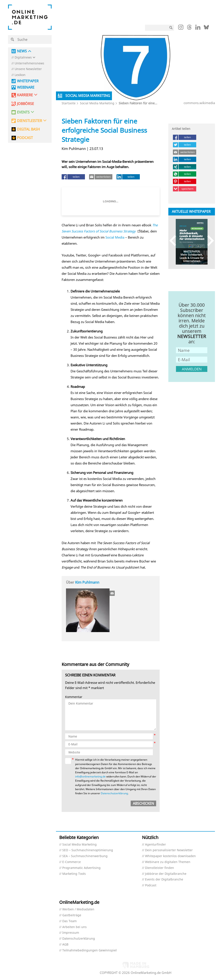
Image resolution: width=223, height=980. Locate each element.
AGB (65, 945)
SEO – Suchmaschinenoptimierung (88, 850)
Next (209, 241)
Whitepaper (28, 81)
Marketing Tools (74, 874)
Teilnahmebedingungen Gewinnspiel (90, 950)
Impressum (71, 933)
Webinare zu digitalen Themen (168, 862)
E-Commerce (72, 862)
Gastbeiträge (72, 915)
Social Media (115, 237)
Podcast (151, 885)
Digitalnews (23, 58)
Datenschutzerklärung (114, 793)
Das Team (69, 921)
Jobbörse (25, 104)
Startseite (69, 103)
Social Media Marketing (97, 103)
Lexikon (20, 75)
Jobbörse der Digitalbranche (166, 874)
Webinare (26, 87)
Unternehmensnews (29, 63)
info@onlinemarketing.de (90, 776)
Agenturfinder (155, 845)
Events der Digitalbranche (164, 879)
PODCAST (25, 138)
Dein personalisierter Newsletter (169, 850)
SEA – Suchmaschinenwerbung (85, 856)
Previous (175, 241)
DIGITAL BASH (28, 129)
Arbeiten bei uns (74, 927)
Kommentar (74, 697)
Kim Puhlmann (87, 582)
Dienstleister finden (160, 868)
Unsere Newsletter (28, 69)
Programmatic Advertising (81, 868)
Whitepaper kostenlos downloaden (170, 856)
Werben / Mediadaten (78, 909)
